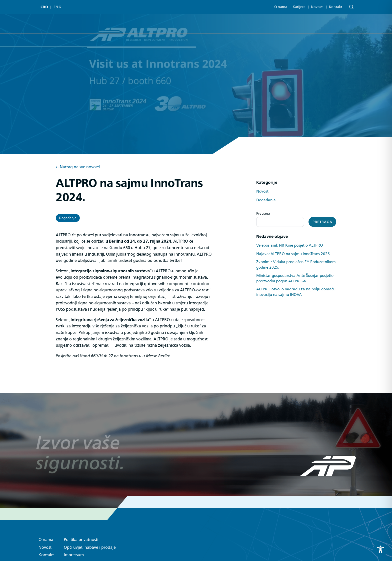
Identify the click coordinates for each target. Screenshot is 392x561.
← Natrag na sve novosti (78, 167)
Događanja (68, 218)
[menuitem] (45, 6)
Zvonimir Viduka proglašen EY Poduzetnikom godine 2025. (296, 265)
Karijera (299, 5)
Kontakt (336, 5)
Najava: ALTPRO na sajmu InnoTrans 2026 (293, 254)
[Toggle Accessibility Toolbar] (380, 549)
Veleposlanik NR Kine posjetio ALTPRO (290, 245)
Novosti (317, 5)
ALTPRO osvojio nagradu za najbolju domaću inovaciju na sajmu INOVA (296, 292)
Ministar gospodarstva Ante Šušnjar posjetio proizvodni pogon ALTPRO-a (295, 278)
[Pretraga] (350, 6)
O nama (281, 5)
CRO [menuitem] (44, 6)
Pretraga (263, 213)
